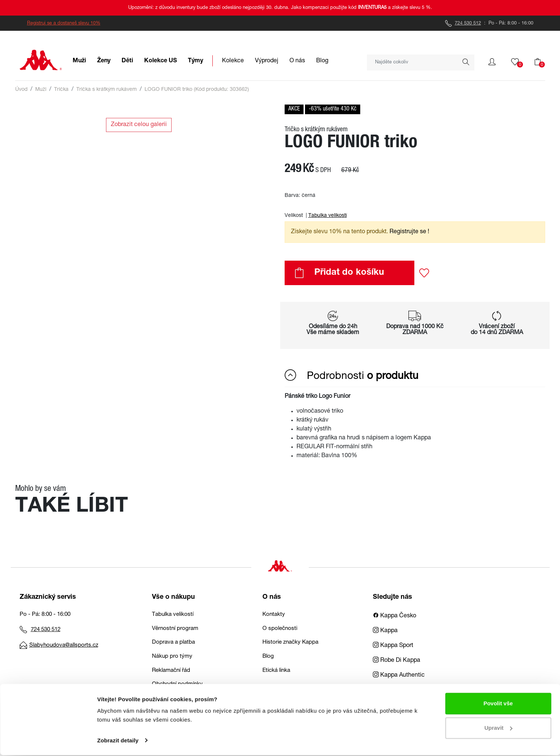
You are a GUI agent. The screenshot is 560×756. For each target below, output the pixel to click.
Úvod (21, 90)
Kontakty (274, 615)
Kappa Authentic (399, 676)
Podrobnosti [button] (352, 376)
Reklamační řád (171, 671)
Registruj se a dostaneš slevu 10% (64, 24)
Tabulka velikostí (328, 216)
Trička (61, 90)
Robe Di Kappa (397, 661)
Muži (41, 90)
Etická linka (276, 671)
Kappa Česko (395, 616)
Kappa (385, 631)
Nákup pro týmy (172, 656)
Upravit (498, 729)
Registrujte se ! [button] (409, 232)
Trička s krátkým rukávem (107, 90)
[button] (492, 62)
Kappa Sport (393, 646)
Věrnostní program (175, 629)
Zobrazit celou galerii (139, 125)
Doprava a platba (173, 642)
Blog (268, 656)
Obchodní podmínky (177, 684)
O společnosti (280, 629)
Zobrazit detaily (118, 741)
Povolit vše (498, 705)
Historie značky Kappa (290, 642)
